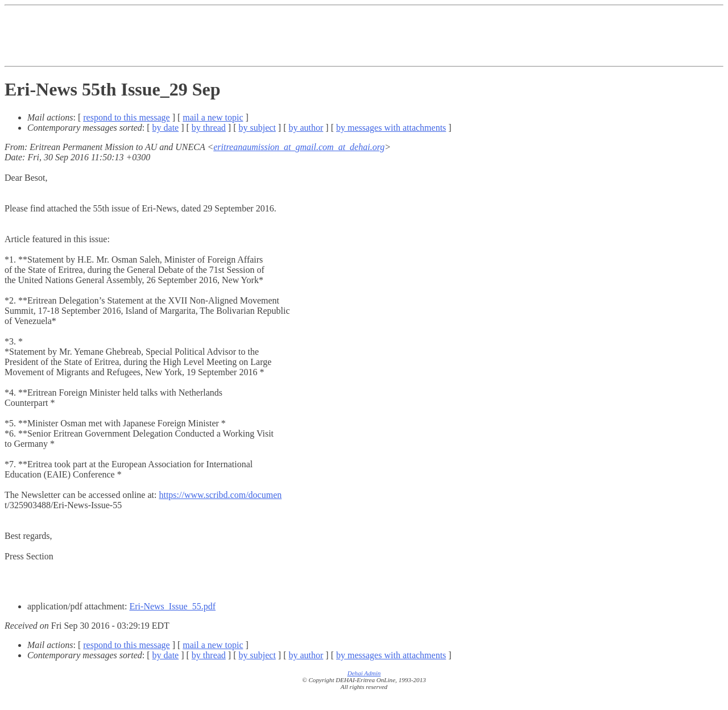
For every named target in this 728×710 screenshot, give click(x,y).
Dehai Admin (364, 673)
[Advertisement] (364, 36)
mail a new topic (213, 117)
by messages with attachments (391, 128)
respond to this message (126, 117)
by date (166, 128)
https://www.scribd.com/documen (220, 495)
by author (306, 128)
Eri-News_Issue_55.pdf (173, 606)
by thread (209, 128)
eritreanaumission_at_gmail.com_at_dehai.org (299, 147)
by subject (257, 128)
